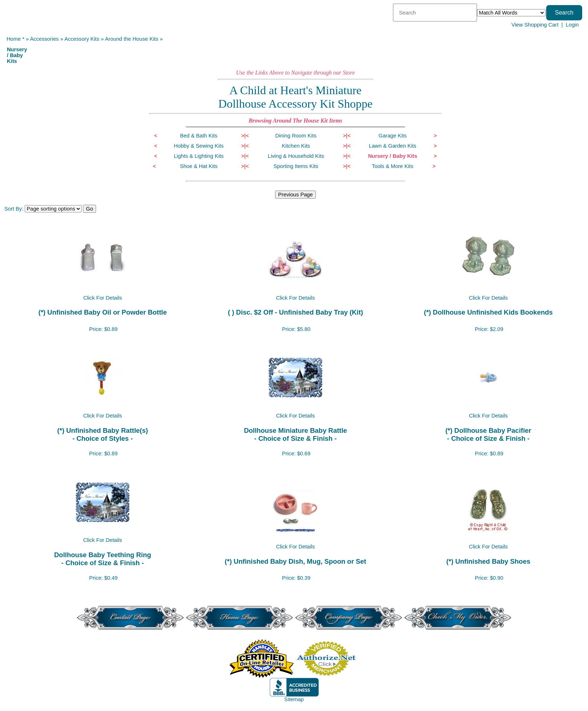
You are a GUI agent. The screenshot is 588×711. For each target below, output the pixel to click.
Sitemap (294, 699)
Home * (15, 39)
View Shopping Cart (535, 25)
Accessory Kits (82, 39)
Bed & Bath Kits (199, 136)
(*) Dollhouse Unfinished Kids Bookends (488, 312)
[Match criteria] (511, 13)
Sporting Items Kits (296, 166)
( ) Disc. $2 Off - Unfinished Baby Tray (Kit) (295, 312)
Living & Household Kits (296, 156)
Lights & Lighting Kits (199, 156)
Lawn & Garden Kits (393, 146)
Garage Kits (392, 136)
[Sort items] (53, 209)
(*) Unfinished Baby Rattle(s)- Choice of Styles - (102, 434)
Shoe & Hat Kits (198, 166)
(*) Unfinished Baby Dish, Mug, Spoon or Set (296, 561)
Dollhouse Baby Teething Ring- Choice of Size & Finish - (103, 559)
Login (572, 25)
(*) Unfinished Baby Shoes (488, 561)
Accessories (44, 39)
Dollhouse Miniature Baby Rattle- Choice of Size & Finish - (295, 434)
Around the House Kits (132, 39)
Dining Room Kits (296, 136)
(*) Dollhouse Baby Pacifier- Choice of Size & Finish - (488, 434)
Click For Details (103, 298)
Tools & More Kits (393, 166)
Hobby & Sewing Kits (199, 146)
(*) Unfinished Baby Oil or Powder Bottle (103, 312)
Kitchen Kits (296, 146)
